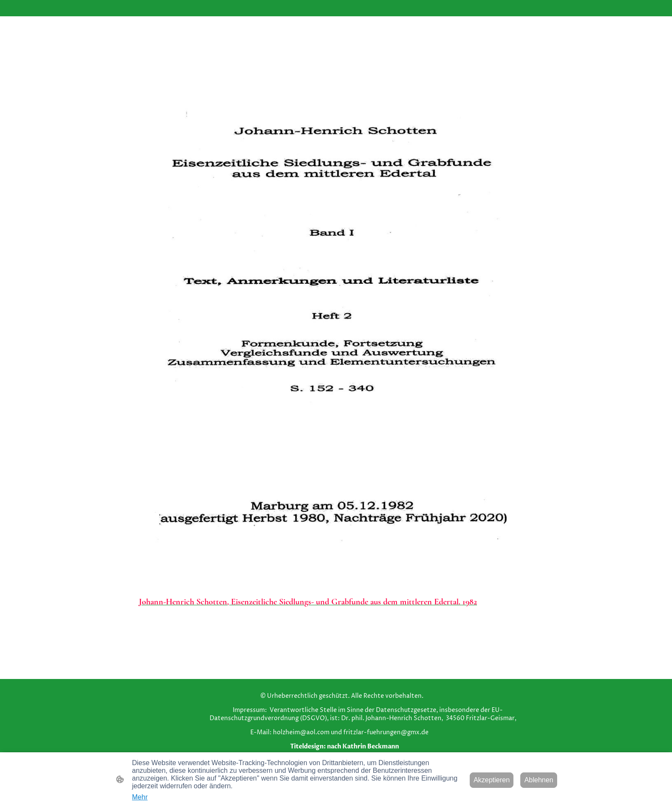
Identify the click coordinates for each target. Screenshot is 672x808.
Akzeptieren (492, 780)
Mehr (140, 797)
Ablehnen (539, 780)
